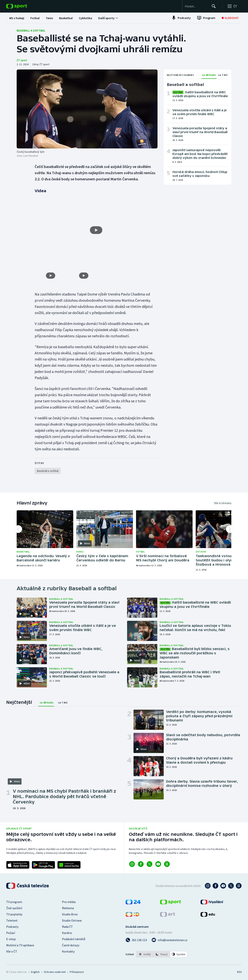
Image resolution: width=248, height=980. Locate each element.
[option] (145, 954)
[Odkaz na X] (149, 864)
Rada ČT (67, 926)
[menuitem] (17, 18)
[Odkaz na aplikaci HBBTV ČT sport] (69, 864)
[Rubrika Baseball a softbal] (48, 470)
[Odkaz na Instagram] (132, 864)
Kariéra (67, 932)
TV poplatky (14, 914)
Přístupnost (77, 971)
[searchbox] (194, 6)
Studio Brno (70, 914)
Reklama (68, 908)
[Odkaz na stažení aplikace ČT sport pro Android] (43, 864)
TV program (14, 901)
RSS (239, 971)
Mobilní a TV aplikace (20, 945)
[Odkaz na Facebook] (141, 864)
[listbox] (162, 954)
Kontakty (68, 951)
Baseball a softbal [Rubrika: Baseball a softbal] (31, 30)
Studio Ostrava (72, 920)
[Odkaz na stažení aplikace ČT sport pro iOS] (18, 864)
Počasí (11, 932)
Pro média (69, 901)
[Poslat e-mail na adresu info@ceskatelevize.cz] (169, 940)
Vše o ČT (12, 951)
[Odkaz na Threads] (167, 864)
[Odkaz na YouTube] (158, 864)
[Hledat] (213, 6)
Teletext (12, 920)
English (35, 971)
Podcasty (12, 926)
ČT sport (22, 60)
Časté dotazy (71, 945)
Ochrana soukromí (55, 971)
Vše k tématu (223, 502)
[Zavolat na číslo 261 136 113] (136, 940)
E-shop (11, 939)
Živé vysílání (14, 908)
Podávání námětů (74, 939)
